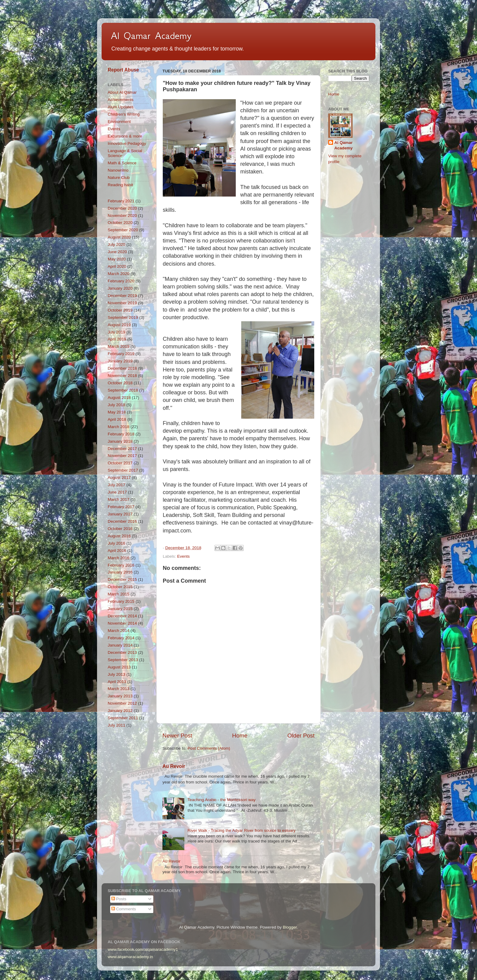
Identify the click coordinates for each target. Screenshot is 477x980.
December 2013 (122, 652)
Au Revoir (174, 766)
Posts (119, 899)
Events (183, 556)
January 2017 (120, 514)
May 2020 (117, 259)
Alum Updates (121, 107)
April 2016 (117, 551)
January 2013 (120, 696)
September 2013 (123, 660)
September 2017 (123, 470)
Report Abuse (123, 70)
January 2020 (120, 288)
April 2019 (117, 339)
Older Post (301, 736)
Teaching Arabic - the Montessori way (221, 800)
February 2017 (121, 507)
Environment (119, 122)
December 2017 (122, 449)
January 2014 (120, 645)
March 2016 (118, 558)
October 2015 (120, 587)
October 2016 (120, 529)
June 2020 (117, 252)
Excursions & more (125, 136)
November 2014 (122, 623)
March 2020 (118, 274)
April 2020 (117, 266)
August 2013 (119, 667)
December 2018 (122, 368)
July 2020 (117, 244)
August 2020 (119, 237)
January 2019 (120, 361)
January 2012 (120, 711)
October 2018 (120, 383)
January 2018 (120, 441)
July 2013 (117, 674)
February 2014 (121, 638)
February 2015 (121, 601)
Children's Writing (124, 114)
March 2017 (118, 499)
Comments (124, 909)
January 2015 (120, 609)
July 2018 (117, 405)
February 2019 (121, 354)
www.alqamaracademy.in (130, 957)
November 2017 (122, 456)
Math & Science (122, 163)
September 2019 (123, 317)
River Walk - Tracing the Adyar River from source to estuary (241, 830)
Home (240, 736)
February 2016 (121, 565)
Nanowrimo (118, 170)
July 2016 (117, 543)
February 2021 (121, 201)
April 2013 (117, 682)
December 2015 (122, 579)
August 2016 (119, 536)
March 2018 (118, 427)
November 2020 (122, 216)
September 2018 (123, 390)
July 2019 (117, 332)
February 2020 (121, 281)
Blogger (290, 927)
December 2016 (122, 521)
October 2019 (120, 310)
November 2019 (122, 303)
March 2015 (118, 594)
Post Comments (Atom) (209, 748)
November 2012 (122, 703)
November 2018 (122, 376)
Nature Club (119, 178)
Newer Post (177, 736)
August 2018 (119, 398)
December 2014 (122, 616)
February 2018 (121, 434)
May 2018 (117, 412)
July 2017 (117, 485)
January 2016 (120, 572)
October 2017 (120, 463)
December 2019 (122, 296)
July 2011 (117, 725)
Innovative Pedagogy (127, 143)
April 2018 (117, 419)
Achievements (121, 100)
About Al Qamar (122, 92)
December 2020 (122, 208)
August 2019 (119, 325)
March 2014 (118, 631)
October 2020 (120, 223)
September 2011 (123, 718)
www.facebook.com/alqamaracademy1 (143, 949)
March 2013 (118, 689)
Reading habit (120, 185)
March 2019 (118, 346)
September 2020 (123, 230)
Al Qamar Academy (151, 36)
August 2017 (119, 478)
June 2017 (117, 492)
